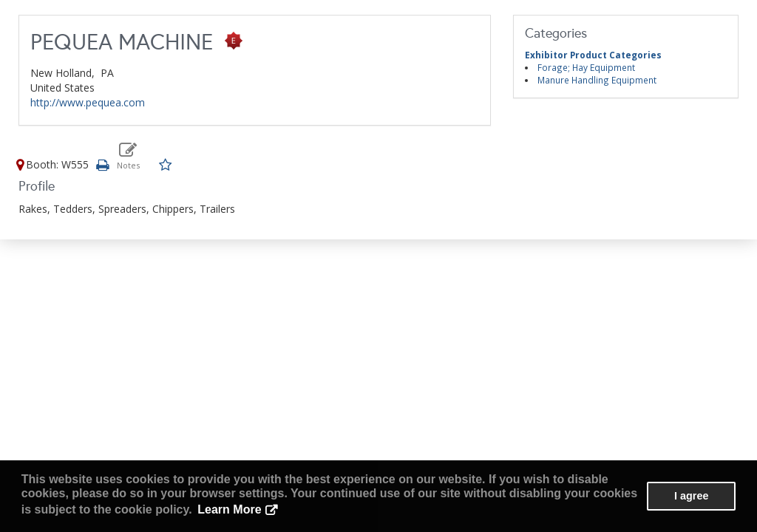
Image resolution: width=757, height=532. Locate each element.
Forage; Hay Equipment (586, 67)
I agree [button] (691, 496)
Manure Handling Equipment (597, 80)
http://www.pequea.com (88, 102)
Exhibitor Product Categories (593, 55)
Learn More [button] (229, 509)
